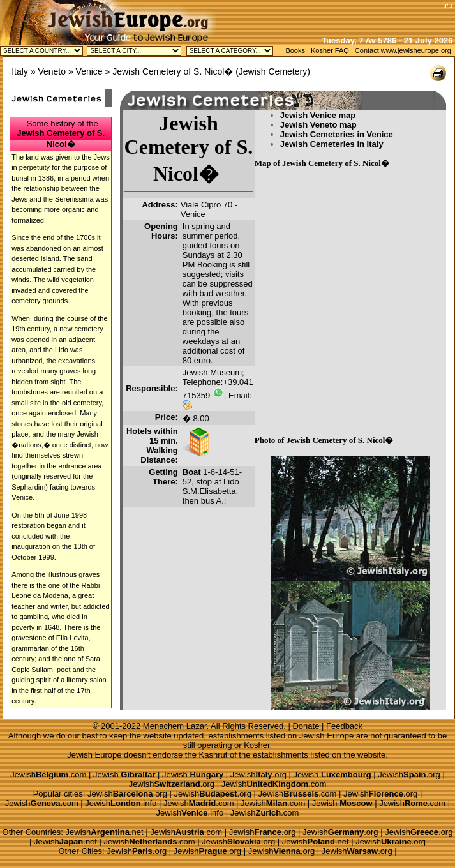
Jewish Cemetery (273, 71)
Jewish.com (48, 774)
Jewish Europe (326, 736)
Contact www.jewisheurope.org (403, 50)
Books (295, 50)
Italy (20, 71)
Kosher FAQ (330, 50)
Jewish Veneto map (318, 125)
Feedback (344, 726)
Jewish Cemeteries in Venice (337, 134)
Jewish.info (121, 803)
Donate (306, 726)
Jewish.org (258, 774)
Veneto (52, 71)
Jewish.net (105, 832)
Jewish (124, 774)
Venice (89, 71)
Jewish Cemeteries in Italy (332, 144)
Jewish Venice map (318, 115)
